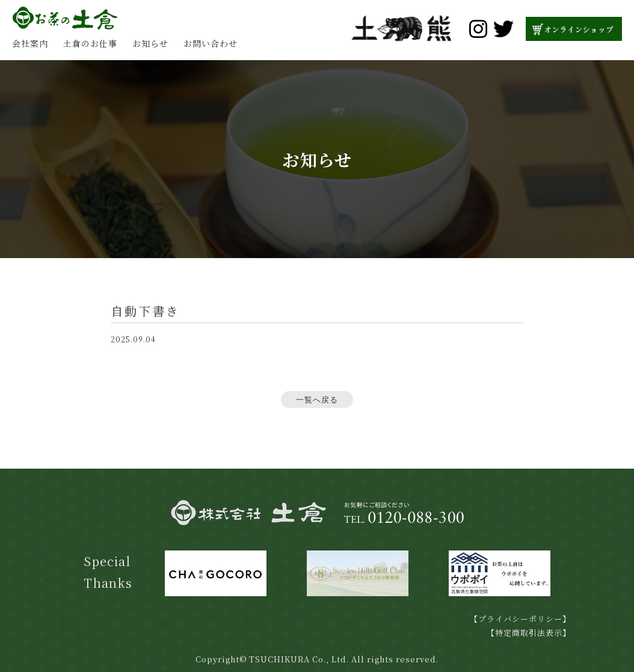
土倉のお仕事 (90, 43)
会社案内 (30, 43)
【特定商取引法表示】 (529, 633)
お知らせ (150, 43)
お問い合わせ (211, 43)
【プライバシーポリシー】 (520, 619)
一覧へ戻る (317, 400)
